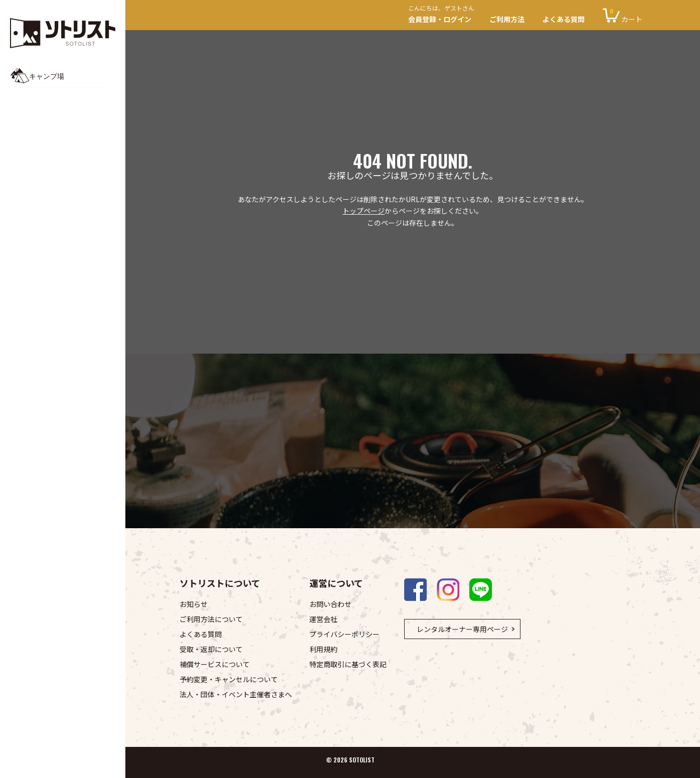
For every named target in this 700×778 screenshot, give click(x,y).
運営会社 (323, 619)
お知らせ (194, 604)
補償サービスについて (215, 664)
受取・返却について (211, 649)
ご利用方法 (507, 19)
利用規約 (323, 649)
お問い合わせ (330, 604)
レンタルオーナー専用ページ (462, 629)
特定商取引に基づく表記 (348, 664)
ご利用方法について (211, 619)
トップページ (364, 211)
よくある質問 (564, 19)
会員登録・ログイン (444, 15)
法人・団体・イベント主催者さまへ (236, 694)
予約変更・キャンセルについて (229, 679)
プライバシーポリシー (344, 634)
